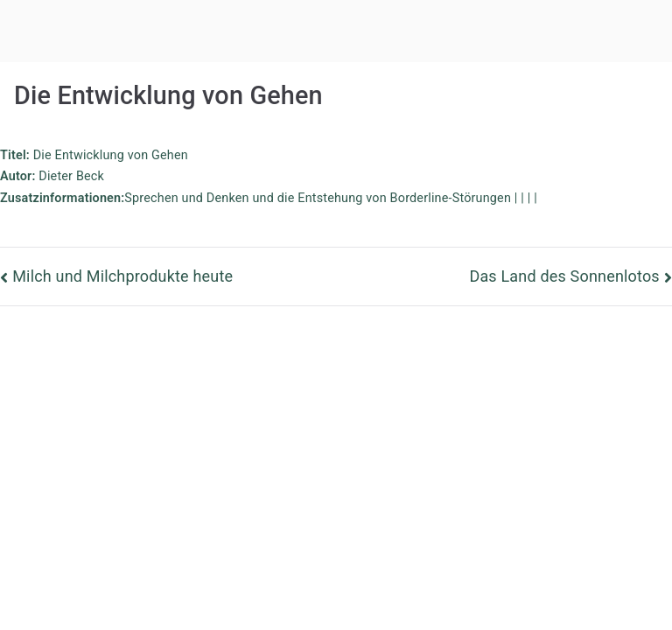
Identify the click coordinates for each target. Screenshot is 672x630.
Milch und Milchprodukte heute (122, 276)
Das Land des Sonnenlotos (564, 276)
